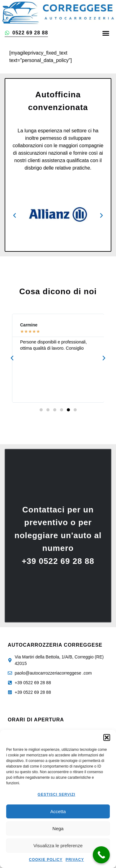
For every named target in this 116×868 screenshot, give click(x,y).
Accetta (58, 811)
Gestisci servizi (57, 795)
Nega (58, 828)
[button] (107, 737)
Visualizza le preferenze (58, 846)
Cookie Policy (46, 860)
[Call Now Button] (101, 855)
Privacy (75, 860)
